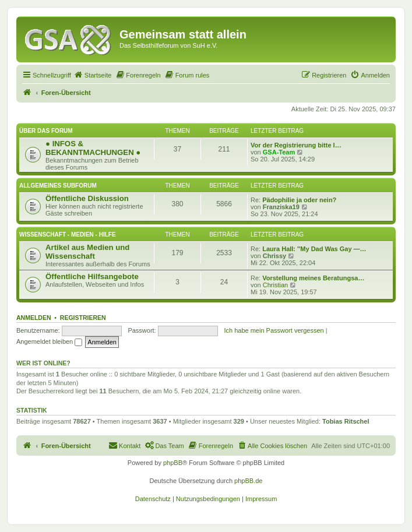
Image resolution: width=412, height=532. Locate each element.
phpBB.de (248, 481)
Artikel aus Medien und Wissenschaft (87, 252)
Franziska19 (281, 207)
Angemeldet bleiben (49, 341)
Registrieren (83, 318)
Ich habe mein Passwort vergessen (274, 330)
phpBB (173, 463)
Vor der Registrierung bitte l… (296, 145)
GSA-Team (279, 152)
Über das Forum (46, 131)
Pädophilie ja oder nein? (299, 200)
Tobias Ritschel (346, 421)
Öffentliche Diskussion (87, 198)
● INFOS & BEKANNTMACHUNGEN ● (93, 148)
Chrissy (274, 256)
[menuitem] (93, 75)
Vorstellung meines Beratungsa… (313, 278)
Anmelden (34, 318)
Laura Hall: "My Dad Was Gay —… (314, 249)
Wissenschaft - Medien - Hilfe (68, 235)
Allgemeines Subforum (58, 186)
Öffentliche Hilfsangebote (92, 276)
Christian (275, 285)
